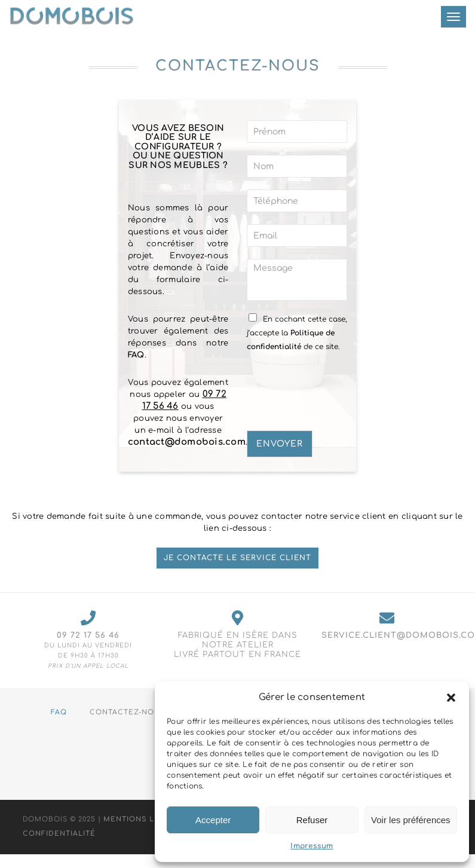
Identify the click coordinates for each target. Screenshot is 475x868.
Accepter (213, 820)
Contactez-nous (127, 712)
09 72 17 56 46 (88, 635)
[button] (451, 698)
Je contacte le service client (237, 558)
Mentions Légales (145, 820)
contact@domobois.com (187, 442)
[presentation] (338, 411)
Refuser (312, 820)
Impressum (312, 846)
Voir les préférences (411, 820)
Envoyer (280, 444)
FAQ (136, 355)
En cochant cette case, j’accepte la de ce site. (297, 333)
